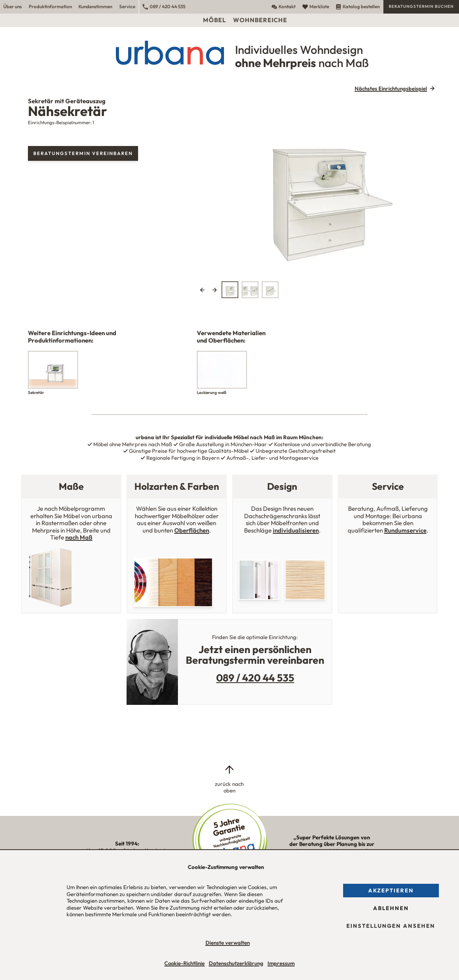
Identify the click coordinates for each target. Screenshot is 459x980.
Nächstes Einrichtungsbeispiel (391, 88)
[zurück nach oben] (229, 779)
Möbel (215, 20)
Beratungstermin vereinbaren (83, 153)
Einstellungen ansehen (391, 926)
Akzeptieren (391, 890)
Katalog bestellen (358, 6)
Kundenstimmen (95, 6)
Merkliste (316, 6)
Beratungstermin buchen (421, 6)
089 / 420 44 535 (164, 6)
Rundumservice (405, 530)
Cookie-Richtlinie (185, 963)
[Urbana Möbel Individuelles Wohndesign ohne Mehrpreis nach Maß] (229, 53)
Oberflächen (192, 530)
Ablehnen (391, 908)
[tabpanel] (317, 188)
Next (215, 290)
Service (127, 6)
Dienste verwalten (228, 943)
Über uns (13, 6)
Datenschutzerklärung (236, 963)
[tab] (230, 290)
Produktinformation (50, 6)
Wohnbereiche (260, 20)
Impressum (281, 963)
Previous (202, 290)
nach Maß (79, 537)
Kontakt (284, 6)
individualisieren (296, 530)
